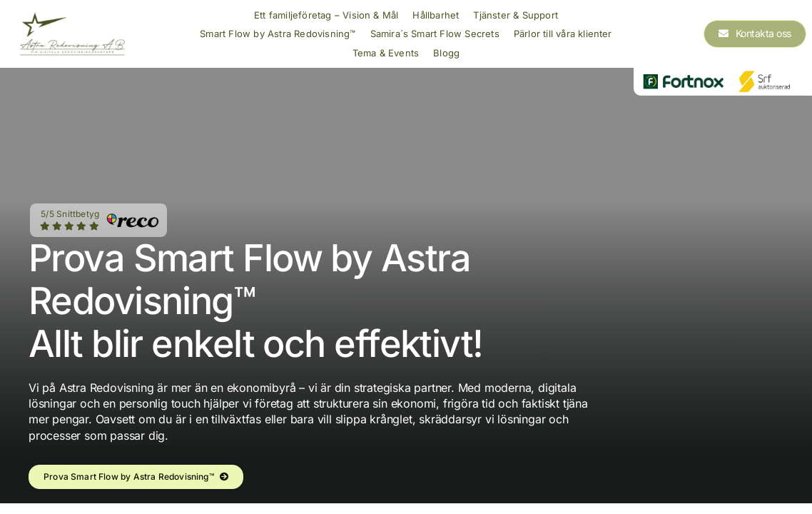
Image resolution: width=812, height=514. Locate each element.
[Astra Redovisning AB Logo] (72, 15)
